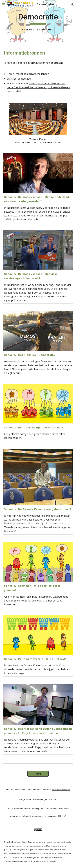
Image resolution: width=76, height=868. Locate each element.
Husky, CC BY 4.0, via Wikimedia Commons (43, 142)
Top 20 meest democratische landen (28, 74)
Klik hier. (53, 799)
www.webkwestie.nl (61, 790)
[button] (4, 4)
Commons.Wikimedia (11, 861)
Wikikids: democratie (19, 79)
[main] (38, 22)
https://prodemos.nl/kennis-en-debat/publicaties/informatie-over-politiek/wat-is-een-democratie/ (39, 87)
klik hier (62, 816)
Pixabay (53, 857)
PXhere (61, 857)
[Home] (38, 774)
